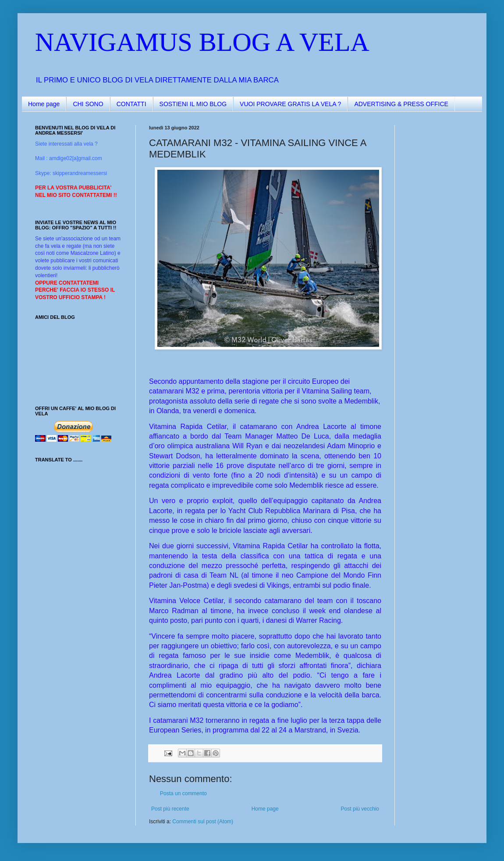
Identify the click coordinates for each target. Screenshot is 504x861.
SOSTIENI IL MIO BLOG (193, 104)
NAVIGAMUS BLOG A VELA (202, 42)
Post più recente (170, 809)
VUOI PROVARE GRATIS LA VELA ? (290, 104)
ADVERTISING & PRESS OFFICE (401, 104)
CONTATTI (131, 104)
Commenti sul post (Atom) (203, 822)
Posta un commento (183, 793)
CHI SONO (88, 104)
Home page (44, 104)
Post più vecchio (360, 809)
